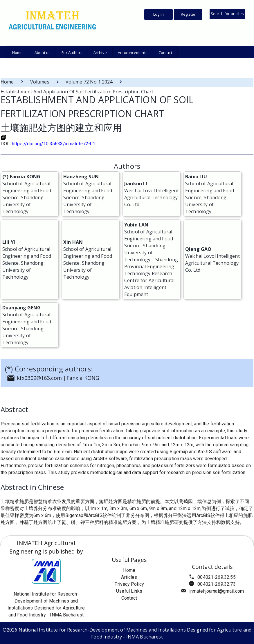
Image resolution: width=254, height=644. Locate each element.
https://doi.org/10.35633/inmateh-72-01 (54, 144)
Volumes (40, 82)
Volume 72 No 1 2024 (89, 82)
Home (7, 82)
